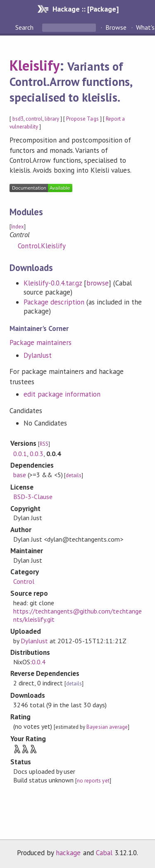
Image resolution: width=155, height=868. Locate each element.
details (74, 475)
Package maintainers (41, 342)
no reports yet (93, 781)
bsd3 (18, 119)
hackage (68, 853)
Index (18, 227)
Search (25, 27)
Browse (116, 27)
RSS (44, 444)
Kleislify (35, 65)
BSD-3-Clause (33, 497)
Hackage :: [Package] (86, 9)
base (20, 475)
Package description (54, 302)
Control (24, 581)
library (52, 119)
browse (98, 283)
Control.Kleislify (42, 246)
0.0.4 (39, 662)
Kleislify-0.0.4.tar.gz (53, 283)
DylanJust (38, 355)
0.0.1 (20, 454)
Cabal (104, 853)
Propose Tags (82, 119)
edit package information (62, 394)
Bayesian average (107, 727)
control (34, 119)
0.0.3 (37, 454)
